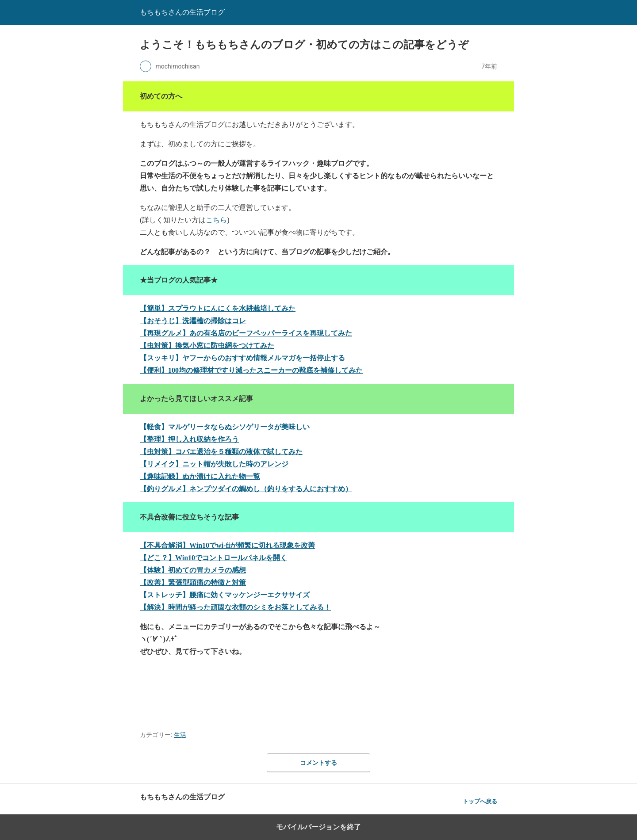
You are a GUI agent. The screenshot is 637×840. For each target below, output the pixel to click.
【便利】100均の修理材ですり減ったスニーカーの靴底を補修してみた (251, 370)
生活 (180, 735)
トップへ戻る (480, 801)
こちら (216, 220)
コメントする (318, 763)
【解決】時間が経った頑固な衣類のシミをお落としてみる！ (235, 607)
